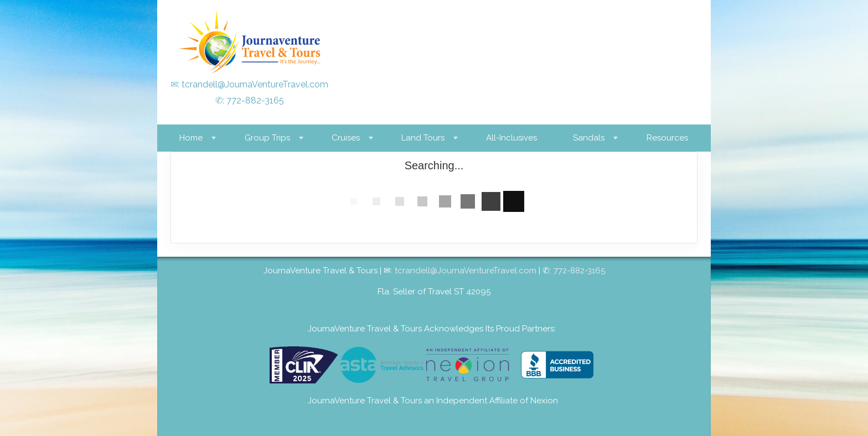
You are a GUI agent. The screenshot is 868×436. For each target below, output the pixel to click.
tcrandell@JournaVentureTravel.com (255, 84)
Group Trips (267, 138)
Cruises (346, 138)
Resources (667, 138)
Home (191, 138)
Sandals (589, 138)
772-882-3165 (255, 100)
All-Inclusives (512, 138)
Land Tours (423, 138)
